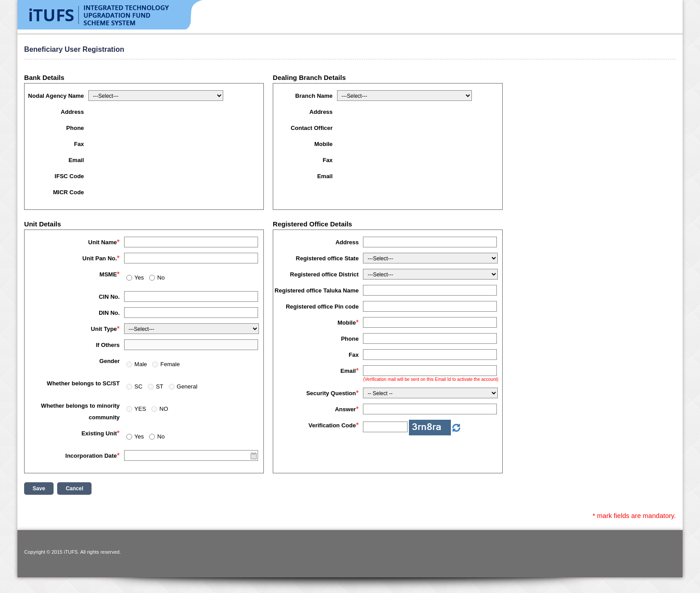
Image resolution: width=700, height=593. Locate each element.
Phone (75, 128)
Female (170, 364)
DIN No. (109, 313)
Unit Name (103, 242)
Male (141, 364)
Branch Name (314, 96)
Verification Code (332, 425)
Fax (79, 144)
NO (164, 409)
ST (160, 386)
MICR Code (69, 192)
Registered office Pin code (322, 307)
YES (140, 409)
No (161, 278)
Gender (110, 361)
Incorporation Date (91, 456)
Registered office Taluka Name (317, 290)
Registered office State (327, 258)
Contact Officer (312, 128)
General (187, 386)
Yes (139, 278)
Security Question (331, 393)
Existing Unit (99, 433)
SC (138, 386)
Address (72, 112)
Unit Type (104, 329)
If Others (108, 345)
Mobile (323, 144)
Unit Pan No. (100, 258)
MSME (108, 274)
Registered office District (325, 274)
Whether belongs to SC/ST (83, 383)
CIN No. (109, 297)
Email (76, 160)
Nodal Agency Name (56, 96)
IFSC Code (69, 176)
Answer (345, 409)
